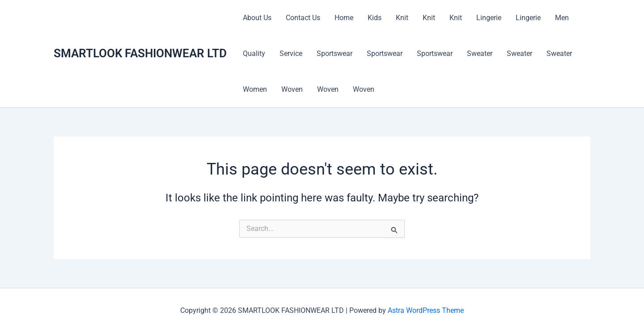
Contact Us (303, 18)
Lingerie (489, 18)
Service (291, 53)
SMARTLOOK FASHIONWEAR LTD (140, 53)
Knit (402, 18)
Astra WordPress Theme (426, 310)
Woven (292, 89)
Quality (254, 53)
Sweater (480, 53)
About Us (257, 18)
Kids (375, 18)
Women (255, 89)
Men (562, 18)
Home (344, 18)
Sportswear (335, 53)
